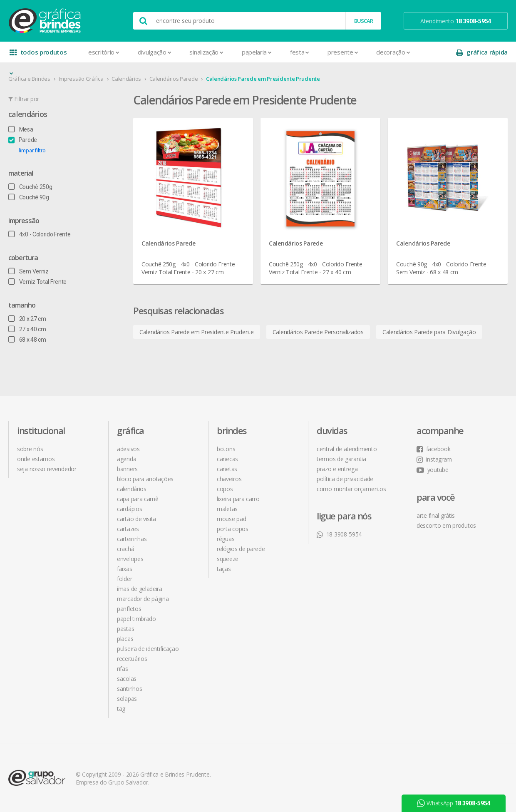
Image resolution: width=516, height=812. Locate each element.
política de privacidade (345, 479)
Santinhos (129, 689)
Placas (125, 639)
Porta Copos (233, 529)
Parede (23, 140)
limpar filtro (32, 150)
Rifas (123, 669)
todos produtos (38, 55)
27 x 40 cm (27, 329)
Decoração (393, 52)
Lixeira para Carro (238, 499)
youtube (433, 470)
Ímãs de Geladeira (140, 589)
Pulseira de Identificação (148, 649)
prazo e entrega (337, 469)
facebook (433, 449)
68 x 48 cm (27, 340)
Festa (300, 52)
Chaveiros (229, 479)
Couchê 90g (29, 197)
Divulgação (155, 52)
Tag (121, 709)
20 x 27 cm (27, 319)
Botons (226, 449)
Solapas (127, 699)
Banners (127, 469)
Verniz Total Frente (37, 282)
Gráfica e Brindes (29, 79)
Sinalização (206, 52)
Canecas (227, 459)
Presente (343, 52)
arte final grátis (436, 515)
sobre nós (30, 449)
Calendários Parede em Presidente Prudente (263, 79)
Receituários (132, 659)
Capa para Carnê (138, 499)
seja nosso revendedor (47, 469)
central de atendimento (347, 449)
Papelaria (257, 52)
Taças (224, 569)
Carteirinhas (132, 539)
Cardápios (129, 509)
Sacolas (127, 679)
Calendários (126, 79)
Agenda (127, 459)
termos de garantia (341, 459)
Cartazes (128, 529)
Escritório (104, 52)
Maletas (227, 509)
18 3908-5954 (339, 534)
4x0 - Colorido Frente (39, 234)
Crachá (125, 549)
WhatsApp (454, 803)
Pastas (125, 629)
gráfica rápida (482, 52)
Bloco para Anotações (145, 479)
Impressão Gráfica (81, 79)
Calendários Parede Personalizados (318, 332)
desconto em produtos (446, 525)
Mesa (21, 129)
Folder (124, 579)
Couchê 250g (30, 187)
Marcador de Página (143, 599)
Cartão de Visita (136, 519)
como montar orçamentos (351, 489)
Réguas (226, 539)
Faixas (124, 569)
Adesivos (128, 449)
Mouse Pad (231, 519)
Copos (225, 489)
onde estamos (36, 459)
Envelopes (130, 559)
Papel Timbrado (136, 619)
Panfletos (129, 609)
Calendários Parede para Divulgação (429, 332)
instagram (434, 459)
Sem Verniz (29, 271)
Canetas (227, 469)
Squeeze (228, 559)
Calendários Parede (174, 79)
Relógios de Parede (241, 549)
